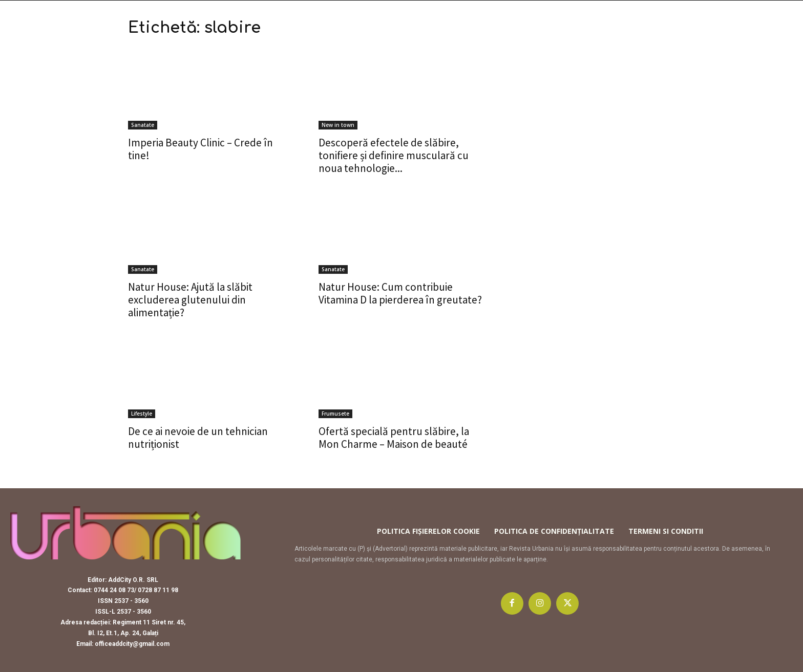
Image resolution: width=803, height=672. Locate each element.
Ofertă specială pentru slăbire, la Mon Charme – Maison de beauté (394, 438)
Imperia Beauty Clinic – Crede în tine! (200, 149)
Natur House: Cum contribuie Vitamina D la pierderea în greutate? (400, 293)
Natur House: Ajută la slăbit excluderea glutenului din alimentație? (190, 300)
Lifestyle (142, 414)
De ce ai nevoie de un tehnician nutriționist (198, 438)
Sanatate (143, 125)
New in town (338, 125)
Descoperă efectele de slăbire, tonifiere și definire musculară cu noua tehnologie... (394, 155)
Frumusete (335, 414)
